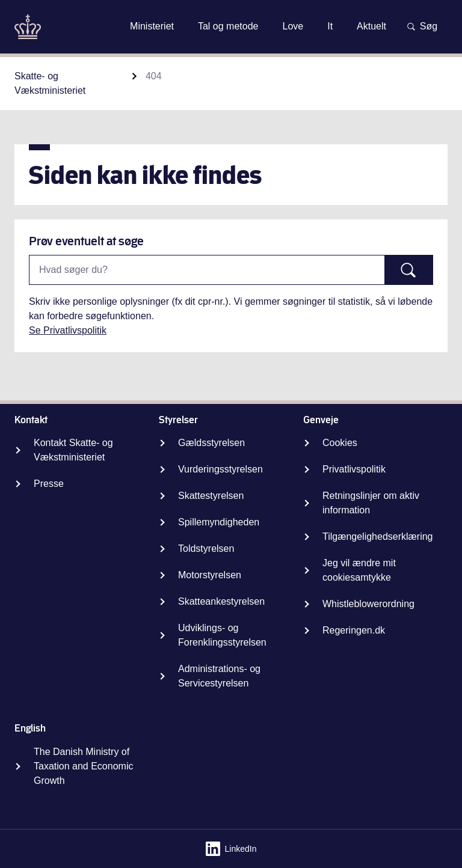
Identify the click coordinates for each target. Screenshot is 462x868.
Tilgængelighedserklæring (378, 536)
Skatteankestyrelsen (221, 601)
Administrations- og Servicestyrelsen (219, 676)
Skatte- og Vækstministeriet (50, 83)
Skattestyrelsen (211, 496)
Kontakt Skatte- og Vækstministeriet (73, 450)
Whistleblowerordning (368, 604)
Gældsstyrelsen (211, 443)
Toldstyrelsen (206, 549)
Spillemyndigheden (219, 522)
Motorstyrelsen (210, 575)
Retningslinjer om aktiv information (371, 503)
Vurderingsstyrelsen (220, 469)
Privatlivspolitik (354, 469)
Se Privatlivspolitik (68, 330)
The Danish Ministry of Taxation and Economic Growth (83, 766)
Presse (49, 484)
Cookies (340, 443)
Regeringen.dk (354, 630)
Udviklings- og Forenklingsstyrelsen (222, 635)
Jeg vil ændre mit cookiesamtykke (359, 570)
